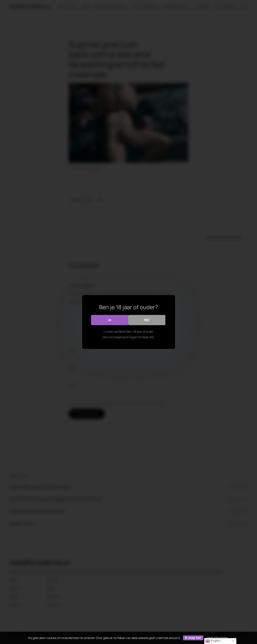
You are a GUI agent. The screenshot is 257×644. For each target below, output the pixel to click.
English (213, 641)
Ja (110, 320)
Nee (147, 320)
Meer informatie (217, 638)
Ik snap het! (193, 638)
